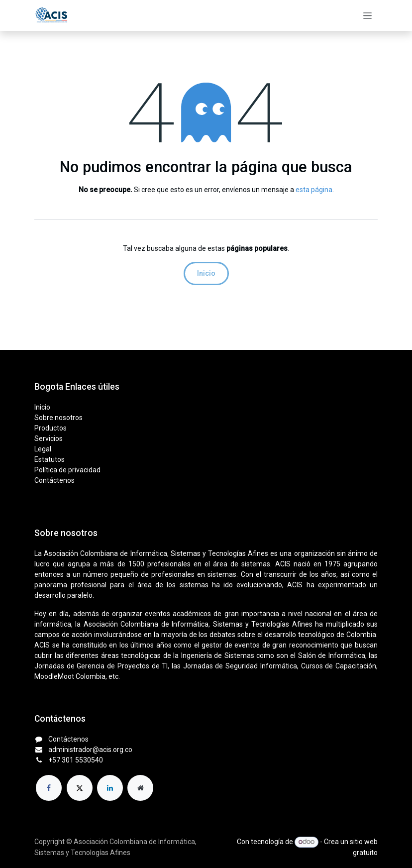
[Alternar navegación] (367, 15)
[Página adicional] (140, 788)
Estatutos (50, 459)
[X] (80, 788)
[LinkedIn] (110, 788)
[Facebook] (49, 788)
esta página (314, 190)
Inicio (206, 273)
